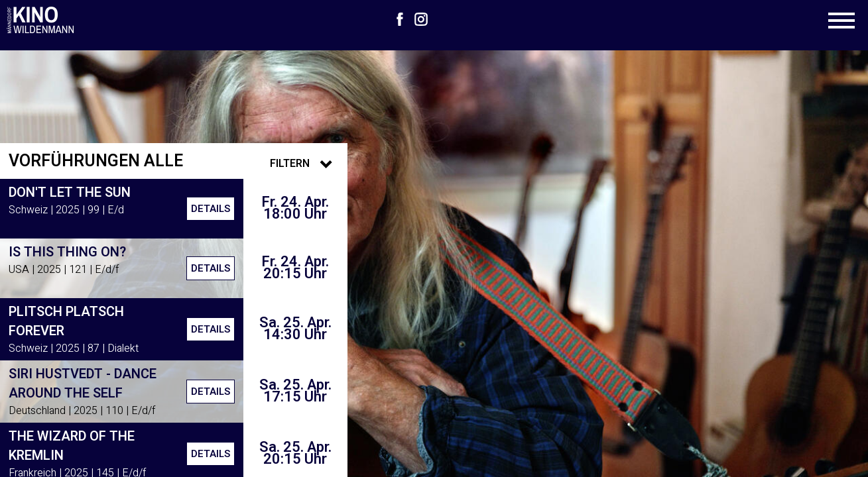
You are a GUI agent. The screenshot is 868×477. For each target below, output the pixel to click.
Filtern (304, 164)
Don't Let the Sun (70, 192)
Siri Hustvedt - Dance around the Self (83, 384)
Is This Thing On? (67, 252)
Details (211, 209)
